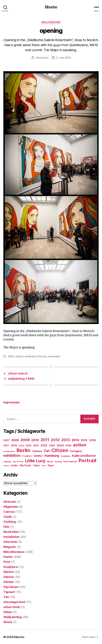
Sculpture (11, 567)
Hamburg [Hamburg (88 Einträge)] (52, 456)
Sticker (9, 582)
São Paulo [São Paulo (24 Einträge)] (25, 465)
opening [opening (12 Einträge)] (58, 462)
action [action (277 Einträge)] (80, 445)
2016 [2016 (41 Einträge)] (92, 440)
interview (10, 542)
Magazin (10, 547)
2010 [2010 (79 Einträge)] (35, 440)
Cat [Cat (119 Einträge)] (47, 451)
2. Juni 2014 (63, 58)
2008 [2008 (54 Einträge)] (15, 440)
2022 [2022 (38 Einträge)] (44, 445)
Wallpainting (51, 22)
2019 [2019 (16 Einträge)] (21, 446)
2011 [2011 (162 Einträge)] (45, 440)
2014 (11, 356)
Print (7, 562)
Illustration (11, 532)
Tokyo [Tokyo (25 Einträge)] (36, 465)
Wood (8, 622)
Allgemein (11, 507)
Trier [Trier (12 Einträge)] (44, 466)
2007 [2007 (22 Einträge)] (6, 440)
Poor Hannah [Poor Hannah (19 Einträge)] (70, 462)
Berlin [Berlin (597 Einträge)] (23, 450)
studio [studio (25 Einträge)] (14, 465)
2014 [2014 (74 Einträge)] (75, 440)
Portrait (42, 356)
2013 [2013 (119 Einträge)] (66, 440)
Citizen (19, 356)
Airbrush (10, 502)
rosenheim (54, 356)
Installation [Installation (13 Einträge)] (66, 456)
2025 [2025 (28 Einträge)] (68, 446)
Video (8, 612)
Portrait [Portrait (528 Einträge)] (88, 461)
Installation (11, 537)
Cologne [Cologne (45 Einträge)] (76, 451)
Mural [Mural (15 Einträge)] (50, 462)
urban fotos (12, 607)
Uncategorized (14, 602)
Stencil (8, 577)
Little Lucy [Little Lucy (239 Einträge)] (35, 461)
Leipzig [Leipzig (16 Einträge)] (7, 462)
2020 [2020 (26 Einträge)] (28, 445)
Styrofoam (11, 587)
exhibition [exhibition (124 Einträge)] (12, 455)
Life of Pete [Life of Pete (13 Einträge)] (18, 462)
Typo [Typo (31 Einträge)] (51, 465)
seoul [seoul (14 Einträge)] (6, 466)
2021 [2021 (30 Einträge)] (36, 446)
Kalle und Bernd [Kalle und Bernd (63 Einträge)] (84, 456)
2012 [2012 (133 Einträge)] (55, 440)
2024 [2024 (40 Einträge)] (60, 445)
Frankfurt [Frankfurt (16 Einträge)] (27, 456)
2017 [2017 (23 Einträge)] (6, 446)
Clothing (10, 522)
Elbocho (51, 7)
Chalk (8, 517)
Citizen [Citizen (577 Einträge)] (60, 450)
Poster (8, 557)
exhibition (30, 356)
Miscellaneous (14, 552)
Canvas (9, 512)
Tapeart (9, 592)
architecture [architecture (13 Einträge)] (9, 451)
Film (6, 527)
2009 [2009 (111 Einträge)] (25, 440)
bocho (45, 58)
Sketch (8, 572)
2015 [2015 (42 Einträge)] (84, 440)
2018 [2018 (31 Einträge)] (14, 445)
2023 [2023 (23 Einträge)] (52, 446)
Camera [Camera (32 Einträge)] (37, 451)
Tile (6, 597)
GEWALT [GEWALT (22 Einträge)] (38, 456)
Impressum (12, 402)
